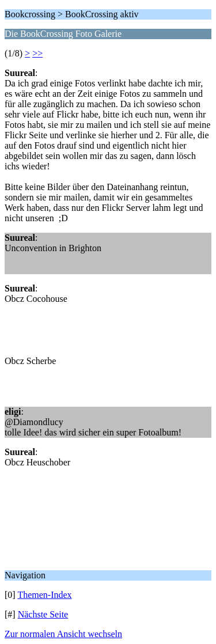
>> (37, 53)
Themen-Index (44, 595)
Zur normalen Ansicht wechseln (63, 634)
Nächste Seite (43, 614)
